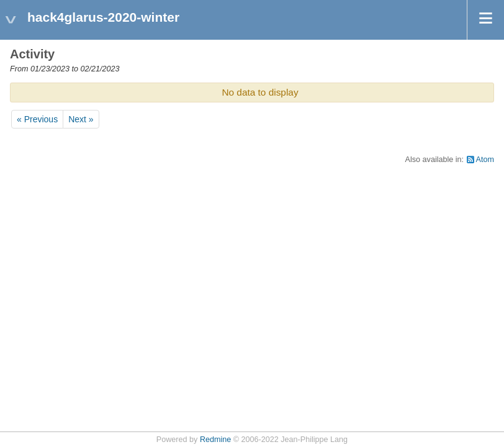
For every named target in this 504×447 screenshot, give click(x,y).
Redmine (215, 440)
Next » (81, 119)
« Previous (37, 119)
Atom (485, 160)
